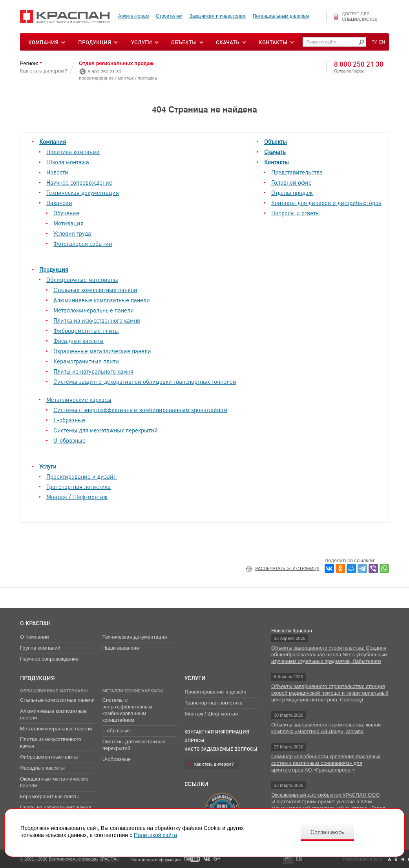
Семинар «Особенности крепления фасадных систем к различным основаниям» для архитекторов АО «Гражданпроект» (326, 763)
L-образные (69, 420)
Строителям (169, 16)
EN (382, 42)
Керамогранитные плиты (87, 361)
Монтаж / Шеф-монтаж (77, 497)
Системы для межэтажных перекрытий (106, 430)
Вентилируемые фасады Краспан (65, 17)
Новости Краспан (292, 631)
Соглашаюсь (327, 832)
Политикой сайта (155, 835)
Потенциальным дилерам (281, 16)
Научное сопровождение (79, 182)
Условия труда (72, 233)
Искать (361, 42)
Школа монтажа (68, 162)
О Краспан (35, 623)
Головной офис (291, 182)
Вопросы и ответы (296, 213)
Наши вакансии (121, 648)
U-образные (69, 440)
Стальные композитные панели (95, 290)
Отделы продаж (292, 192)
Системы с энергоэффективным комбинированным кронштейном (140, 410)
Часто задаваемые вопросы (221, 749)
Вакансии (59, 203)
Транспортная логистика (79, 487)
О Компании (34, 637)
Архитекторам (133, 16)
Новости (57, 172)
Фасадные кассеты (79, 341)
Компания (53, 142)
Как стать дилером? (44, 71)
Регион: (30, 63)
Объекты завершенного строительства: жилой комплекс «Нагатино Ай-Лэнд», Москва (326, 728)
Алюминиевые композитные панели (102, 300)
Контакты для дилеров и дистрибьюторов (326, 203)
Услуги (48, 466)
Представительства (297, 172)
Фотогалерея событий (83, 243)
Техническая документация (83, 192)
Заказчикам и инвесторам (217, 16)
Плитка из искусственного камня (97, 320)
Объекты (276, 142)
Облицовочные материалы (82, 280)
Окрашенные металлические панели (102, 351)
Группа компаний (40, 648)
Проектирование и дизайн (81, 476)
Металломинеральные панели (94, 310)
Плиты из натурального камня (93, 371)
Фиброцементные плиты (86, 330)
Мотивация (68, 223)
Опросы (194, 740)
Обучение (66, 213)
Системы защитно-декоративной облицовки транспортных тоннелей (145, 381)
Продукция (95, 42)
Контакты (277, 162)
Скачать (275, 152)
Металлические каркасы (79, 399)
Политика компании (73, 152)
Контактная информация (217, 732)
